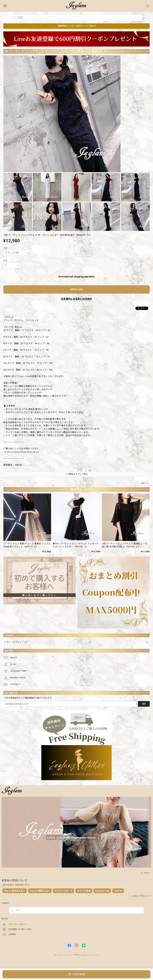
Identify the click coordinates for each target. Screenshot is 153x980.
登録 (144, 704)
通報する (145, 483)
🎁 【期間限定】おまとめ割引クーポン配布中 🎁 (77, 26)
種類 (5, 248)
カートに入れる (76, 974)
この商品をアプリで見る (76, 474)
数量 (5, 261)
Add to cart (76, 289)
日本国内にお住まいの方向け (76, 299)
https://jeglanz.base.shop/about (22, 452)
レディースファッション (16, 642)
